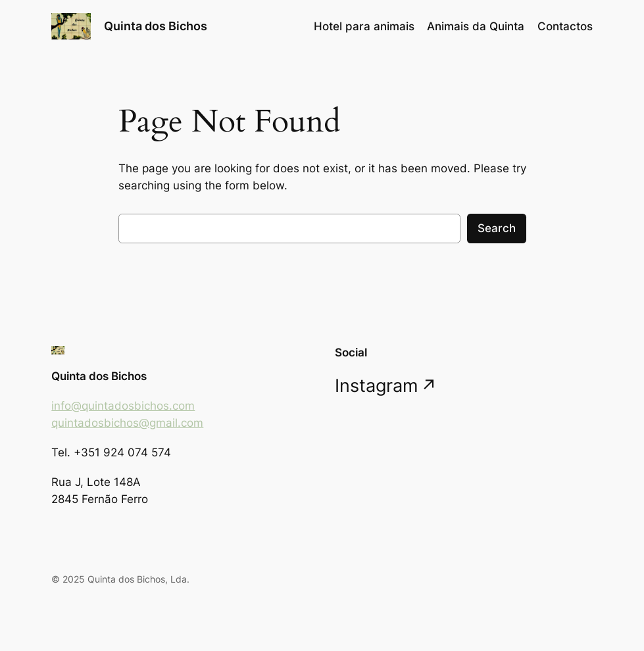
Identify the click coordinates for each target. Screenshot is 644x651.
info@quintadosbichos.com (123, 406)
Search (497, 228)
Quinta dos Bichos (156, 26)
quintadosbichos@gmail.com (127, 423)
